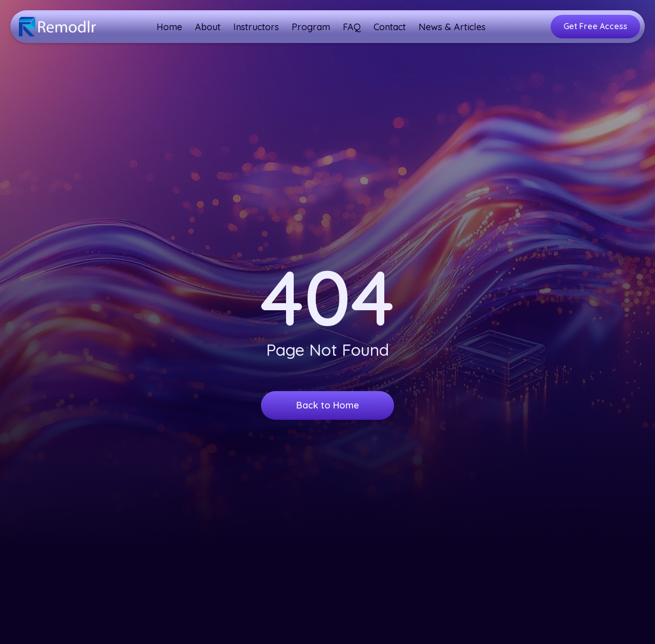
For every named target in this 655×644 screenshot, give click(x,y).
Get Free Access (595, 26)
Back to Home (328, 405)
